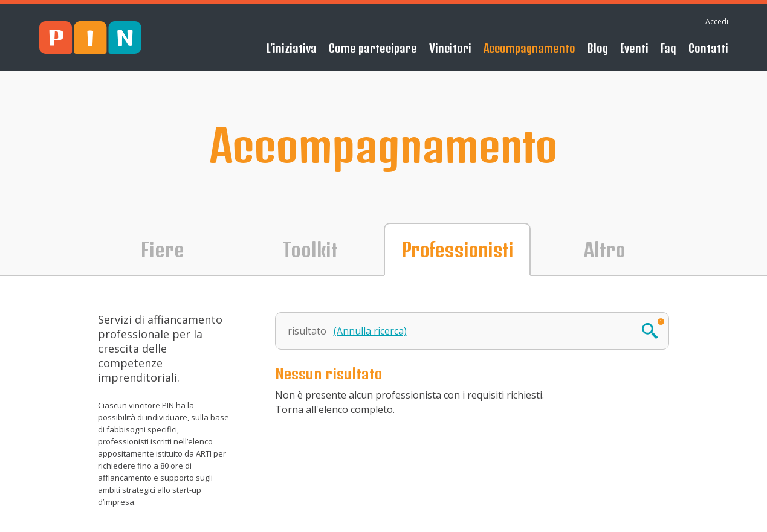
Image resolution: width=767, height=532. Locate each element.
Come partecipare (373, 48)
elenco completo (356, 409)
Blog (598, 48)
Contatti (708, 48)
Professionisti (457, 249)
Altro (605, 249)
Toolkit (310, 249)
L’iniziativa (292, 48)
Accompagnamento (529, 48)
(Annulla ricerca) (370, 331)
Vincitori (450, 48)
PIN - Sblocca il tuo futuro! (90, 38)
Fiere (163, 249)
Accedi (717, 21)
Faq (668, 48)
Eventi (634, 48)
